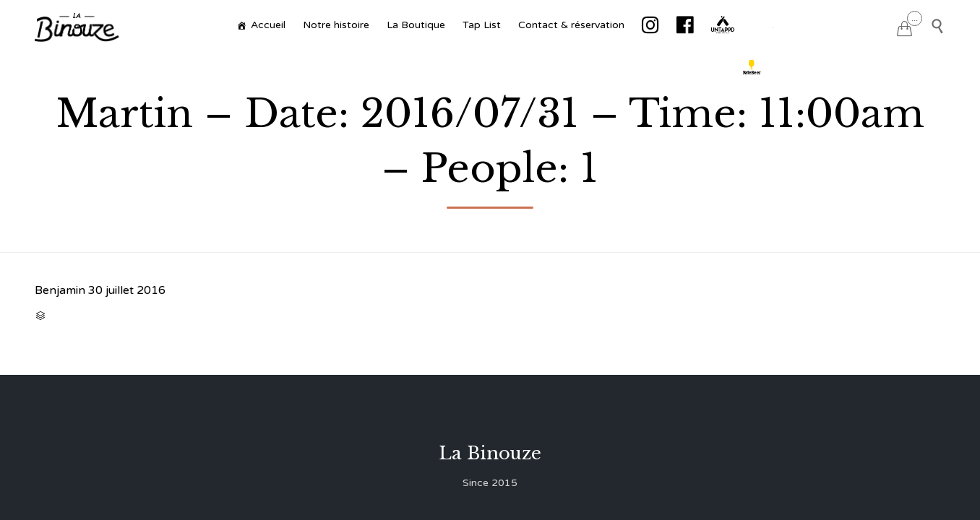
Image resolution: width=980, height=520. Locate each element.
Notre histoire (336, 25)
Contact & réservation (571, 25)
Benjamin (60, 290)
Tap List (482, 25)
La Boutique (416, 25)
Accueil (268, 25)
